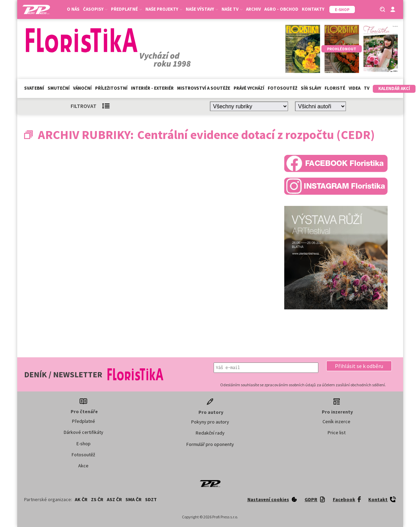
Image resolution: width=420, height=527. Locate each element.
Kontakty (313, 9)
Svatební (34, 88)
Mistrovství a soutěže (204, 88)
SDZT (151, 499)
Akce (83, 466)
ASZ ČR (114, 499)
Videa (355, 88)
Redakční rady (210, 433)
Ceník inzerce (336, 421)
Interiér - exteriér (152, 88)
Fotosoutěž (283, 88)
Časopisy (95, 9)
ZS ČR (97, 499)
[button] (359, 366)
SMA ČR (134, 499)
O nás (73, 9)
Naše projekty (164, 9)
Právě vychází (249, 88)
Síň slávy (311, 88)
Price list (337, 432)
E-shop (84, 444)
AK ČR (81, 499)
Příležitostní (111, 88)
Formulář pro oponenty (210, 444)
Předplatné (126, 9)
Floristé (335, 88)
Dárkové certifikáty (84, 432)
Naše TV (232, 9)
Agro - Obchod (281, 9)
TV (367, 88)
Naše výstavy (202, 9)
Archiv (253, 9)
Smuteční (59, 88)
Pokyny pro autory (210, 422)
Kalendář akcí (394, 88)
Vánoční (82, 88)
